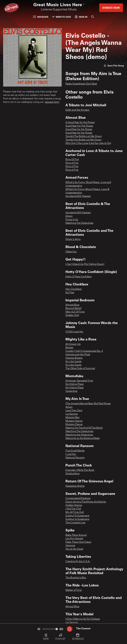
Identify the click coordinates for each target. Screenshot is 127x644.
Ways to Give (62, 17)
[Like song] (114, 66)
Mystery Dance (74, 421)
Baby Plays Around (76, 535)
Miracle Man (72, 418)
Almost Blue (72, 305)
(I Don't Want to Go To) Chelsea (83, 619)
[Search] (93, 17)
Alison (69, 216)
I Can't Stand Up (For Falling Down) (85, 264)
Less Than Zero (74, 411)
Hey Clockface (74, 289)
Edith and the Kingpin (77, 110)
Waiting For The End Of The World (84, 428)
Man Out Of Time (75, 312)
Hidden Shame (74, 505)
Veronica (70, 546)
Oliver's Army (73, 239)
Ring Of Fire (72, 160)
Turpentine (71, 391)
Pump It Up (72, 220)
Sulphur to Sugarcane (77, 519)
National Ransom (75, 458)
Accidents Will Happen (78, 196)
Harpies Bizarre (74, 358)
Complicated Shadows (78, 498)
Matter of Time (74, 590)
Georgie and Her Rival (78, 355)
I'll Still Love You (74, 332)
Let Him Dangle (74, 539)
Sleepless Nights (75, 486)
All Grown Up (73, 344)
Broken (69, 348)
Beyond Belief (73, 308)
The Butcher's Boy (76, 578)
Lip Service (72, 414)
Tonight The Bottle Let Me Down (84, 136)
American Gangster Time (79, 381)
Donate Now (111, 8)
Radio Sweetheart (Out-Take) (81, 84)
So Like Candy (74, 362)
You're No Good (74, 549)
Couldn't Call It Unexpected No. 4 (84, 351)
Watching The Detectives (79, 223)
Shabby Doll (72, 315)
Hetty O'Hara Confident (79, 277)
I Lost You (71, 454)
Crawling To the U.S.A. (78, 562)
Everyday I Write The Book (80, 470)
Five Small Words (75, 451)
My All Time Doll (75, 512)
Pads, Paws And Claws (78, 542)
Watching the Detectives (79, 435)
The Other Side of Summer (80, 369)
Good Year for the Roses (79, 129)
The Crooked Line (75, 523)
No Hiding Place (75, 384)
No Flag (70, 293)
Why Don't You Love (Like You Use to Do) (88, 143)
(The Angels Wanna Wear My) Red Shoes (88, 404)
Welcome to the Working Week (83, 438)
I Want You (71, 252)
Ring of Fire (72, 163)
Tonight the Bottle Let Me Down (83, 140)
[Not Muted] (39, 629)
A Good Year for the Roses (80, 123)
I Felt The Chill (73, 509)
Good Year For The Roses (79, 126)
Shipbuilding (72, 474)
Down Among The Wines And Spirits (86, 502)
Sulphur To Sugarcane (77, 516)
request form (52, 102)
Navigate (41, 17)
